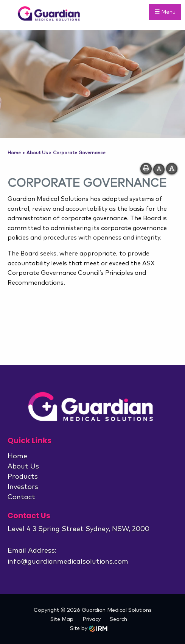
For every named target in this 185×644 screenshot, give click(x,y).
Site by (89, 628)
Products (23, 477)
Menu (165, 12)
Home (17, 456)
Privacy (92, 619)
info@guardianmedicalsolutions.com (68, 562)
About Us (23, 467)
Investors (23, 487)
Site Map (62, 619)
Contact (21, 497)
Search (118, 619)
